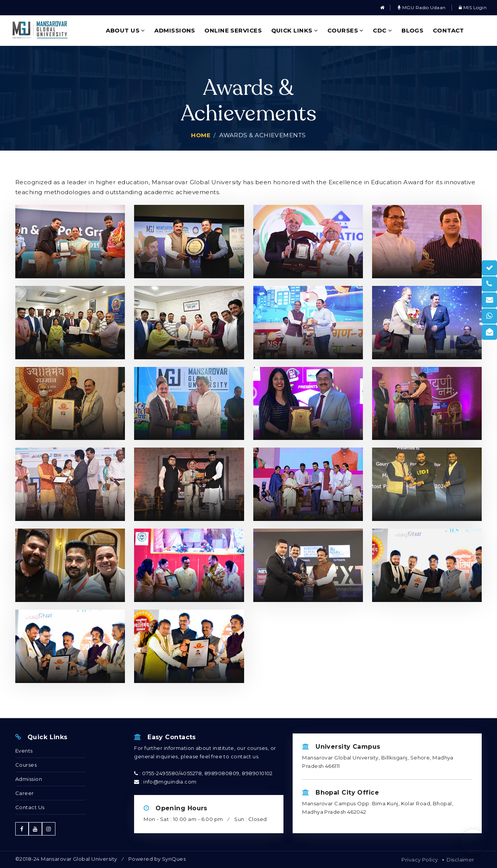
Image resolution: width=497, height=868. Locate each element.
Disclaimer (461, 860)
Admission (29, 779)
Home (201, 135)
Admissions (175, 30)
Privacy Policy (420, 860)
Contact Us (30, 807)
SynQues (174, 859)
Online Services (233, 30)
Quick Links (295, 30)
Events (24, 751)
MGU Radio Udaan (422, 7)
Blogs (412, 30)
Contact (448, 30)
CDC (382, 30)
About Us (125, 30)
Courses (346, 30)
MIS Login (473, 7)
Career (25, 793)
